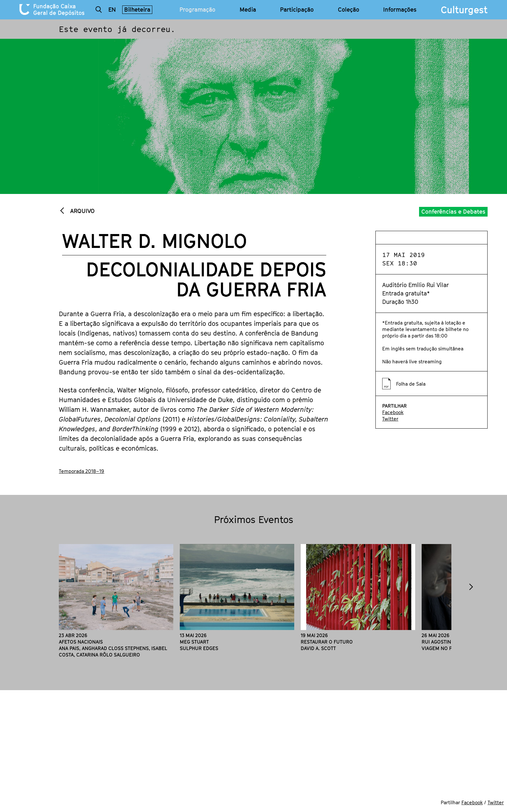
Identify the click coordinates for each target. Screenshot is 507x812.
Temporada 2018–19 (81, 471)
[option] (116, 601)
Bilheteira (137, 10)
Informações (400, 10)
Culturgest (464, 10)
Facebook (393, 412)
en (112, 10)
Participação (297, 10)
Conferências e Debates (453, 212)
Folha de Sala (411, 384)
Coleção (349, 10)
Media (248, 10)
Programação (197, 10)
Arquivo (82, 211)
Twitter (390, 419)
